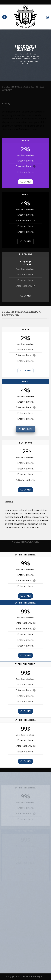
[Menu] (4, 17)
